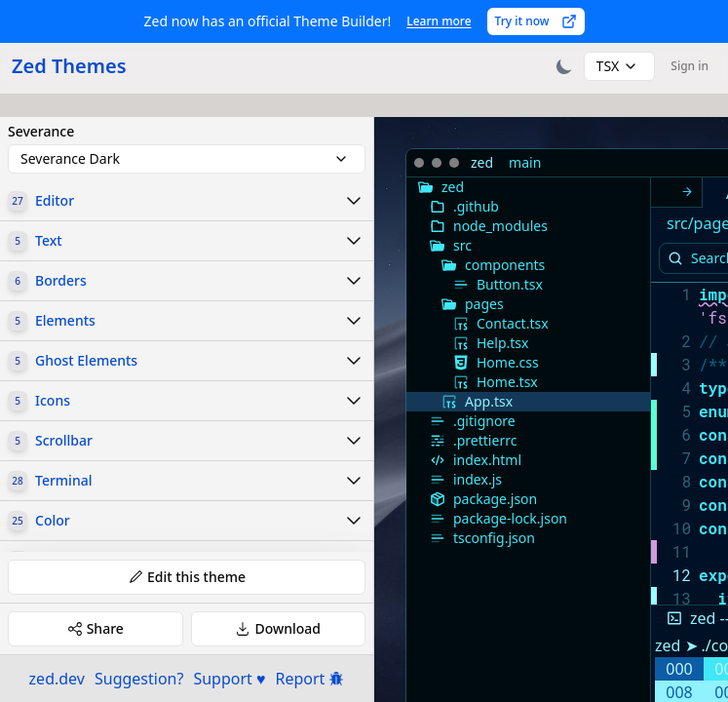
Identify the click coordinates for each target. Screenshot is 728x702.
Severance (41, 132)
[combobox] (620, 66)
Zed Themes (69, 66)
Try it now (536, 21)
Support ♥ (229, 679)
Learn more (439, 21)
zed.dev (57, 679)
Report (310, 679)
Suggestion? (139, 679)
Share (96, 628)
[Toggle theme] (564, 66)
